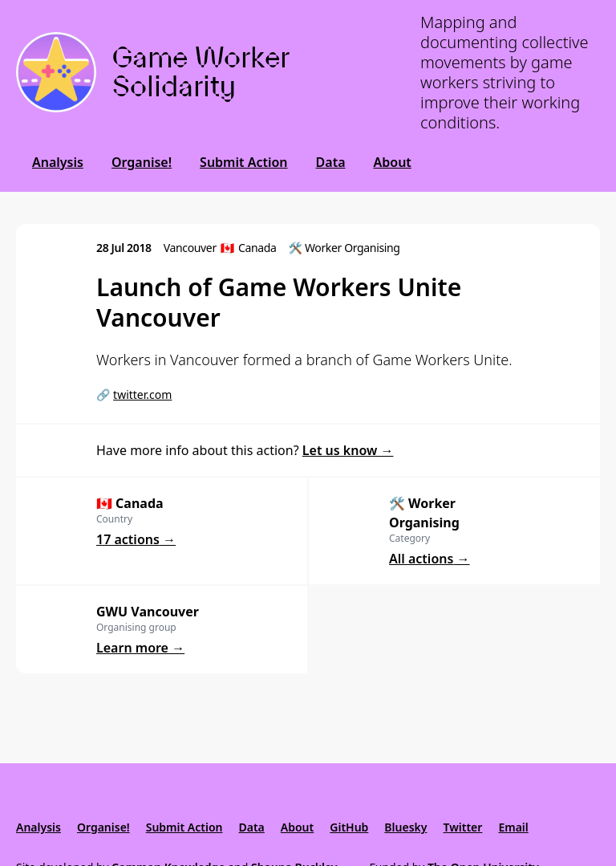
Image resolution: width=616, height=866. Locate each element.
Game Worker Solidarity (201, 72)
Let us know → (348, 450)
